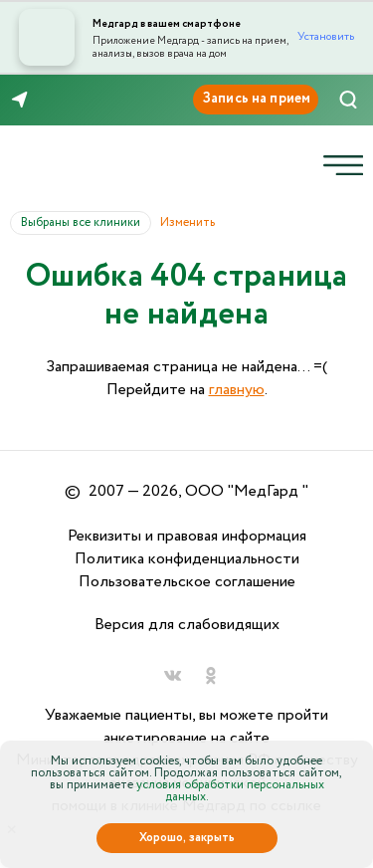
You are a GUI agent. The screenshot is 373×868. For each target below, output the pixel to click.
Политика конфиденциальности (187, 559)
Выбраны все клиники (86, 222)
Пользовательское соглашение (187, 582)
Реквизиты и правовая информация (187, 536)
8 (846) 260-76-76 (79, 101)
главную (237, 390)
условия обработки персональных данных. (230, 791)
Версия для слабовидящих (187, 625)
